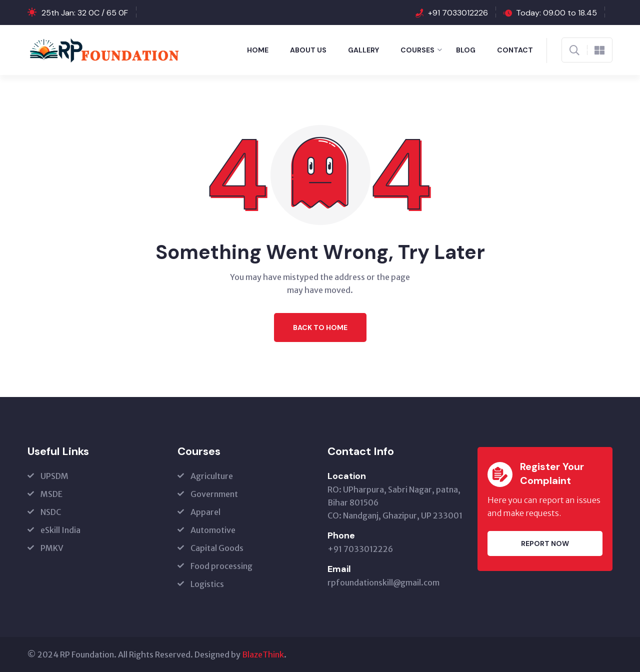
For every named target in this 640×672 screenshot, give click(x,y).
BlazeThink (263, 654)
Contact (515, 50)
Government (214, 494)
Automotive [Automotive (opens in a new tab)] (213, 530)
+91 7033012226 (458, 13)
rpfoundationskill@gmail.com (383, 582)
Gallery (363, 50)
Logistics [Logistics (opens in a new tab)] (207, 584)
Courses (417, 50)
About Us (308, 50)
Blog (466, 50)
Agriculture (212, 476)
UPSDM (54, 476)
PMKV (52, 548)
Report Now (545, 543)
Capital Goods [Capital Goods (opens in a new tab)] (217, 548)
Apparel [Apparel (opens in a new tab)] (205, 512)
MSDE (51, 494)
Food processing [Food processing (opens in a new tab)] (221, 566)
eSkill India (60, 530)
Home (258, 50)
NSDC (51, 512)
